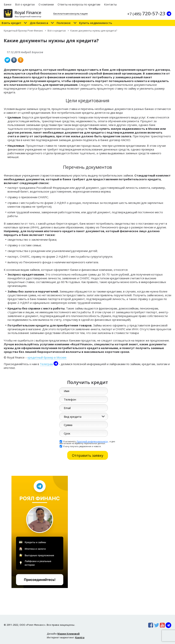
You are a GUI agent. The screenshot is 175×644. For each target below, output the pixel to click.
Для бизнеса (39, 23)
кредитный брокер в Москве (47, 357)
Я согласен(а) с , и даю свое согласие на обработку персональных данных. (87, 442)
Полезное (64, 23)
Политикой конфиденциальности (92, 441)
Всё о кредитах (25, 4)
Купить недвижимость (96, 23)
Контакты (110, 4)
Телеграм (46, 364)
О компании (46, 4)
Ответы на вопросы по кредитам (79, 4)
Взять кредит (12, 23)
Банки (8, 4)
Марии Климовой (69, 634)
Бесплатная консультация (71, 14)
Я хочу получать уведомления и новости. (81, 446)
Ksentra (80, 637)
